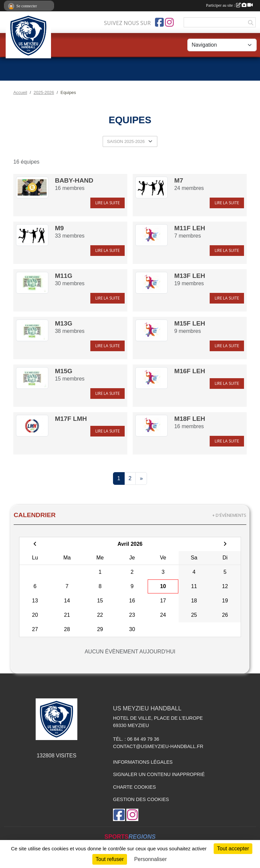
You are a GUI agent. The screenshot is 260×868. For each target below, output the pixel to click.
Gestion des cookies (141, 799)
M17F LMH (71, 419)
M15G (64, 371)
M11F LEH (190, 228)
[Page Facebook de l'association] (159, 22)
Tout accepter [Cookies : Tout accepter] (233, 849)
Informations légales (143, 762)
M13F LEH (190, 276)
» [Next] (141, 478)
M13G (64, 323)
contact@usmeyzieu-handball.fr (158, 746)
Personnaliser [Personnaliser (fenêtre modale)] (150, 859)
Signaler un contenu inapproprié (159, 774)
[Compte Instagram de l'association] (169, 22)
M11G (64, 276)
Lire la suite (107, 203)
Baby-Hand (74, 180)
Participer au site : (229, 5)
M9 (59, 228)
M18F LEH (190, 419)
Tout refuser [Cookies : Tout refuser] (110, 859)
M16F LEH (190, 371)
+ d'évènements (229, 515)
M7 (179, 180)
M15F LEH (190, 323)
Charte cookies (134, 787)
